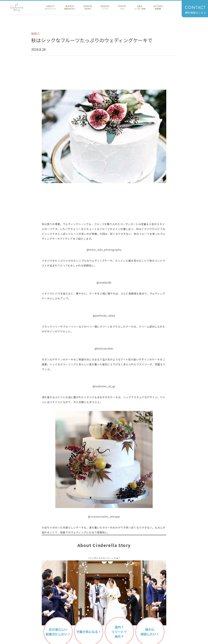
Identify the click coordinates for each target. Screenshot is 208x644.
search (70, 8)
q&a (140, 8)
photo (122, 8)
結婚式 (35, 33)
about (51, 8)
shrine (88, 8)
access (158, 8)
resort (105, 8)
